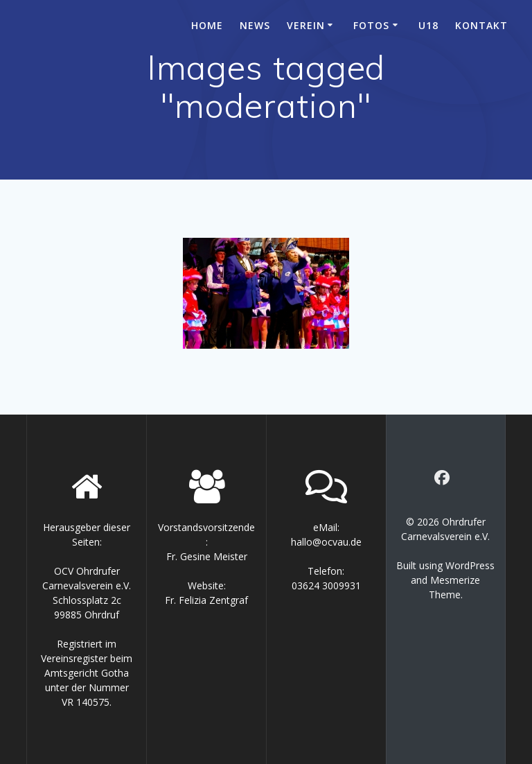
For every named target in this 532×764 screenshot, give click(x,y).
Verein (306, 25)
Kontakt (481, 25)
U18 (428, 25)
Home (207, 25)
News (255, 25)
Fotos (371, 25)
